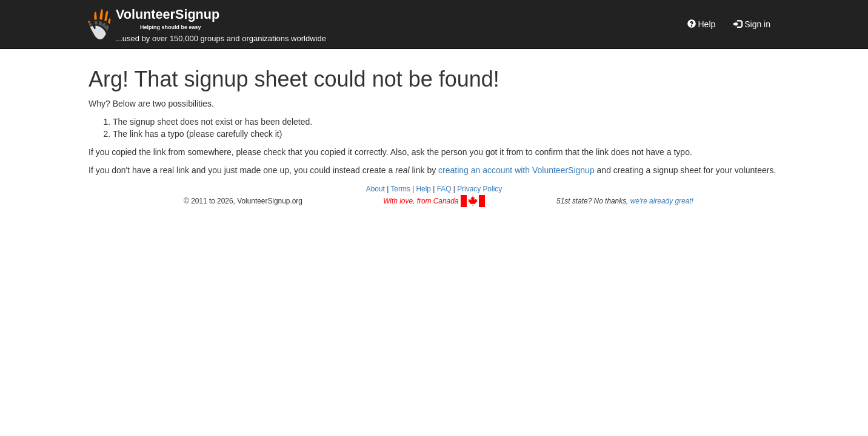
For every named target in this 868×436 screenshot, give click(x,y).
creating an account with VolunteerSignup (516, 170)
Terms (400, 189)
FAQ (444, 189)
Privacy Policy (479, 189)
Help (702, 24)
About (376, 189)
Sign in (752, 24)
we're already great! (662, 201)
